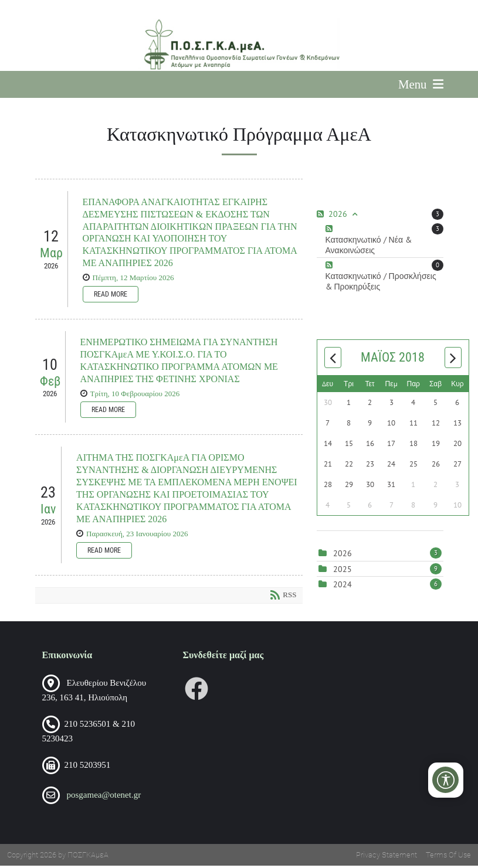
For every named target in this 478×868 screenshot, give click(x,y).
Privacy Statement (387, 857)
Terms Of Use (448, 857)
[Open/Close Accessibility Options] (446, 780)
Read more (111, 297)
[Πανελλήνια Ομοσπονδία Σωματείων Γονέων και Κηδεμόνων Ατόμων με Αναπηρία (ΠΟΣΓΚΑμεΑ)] (239, 45)
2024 (343, 587)
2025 (343, 571)
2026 (343, 556)
